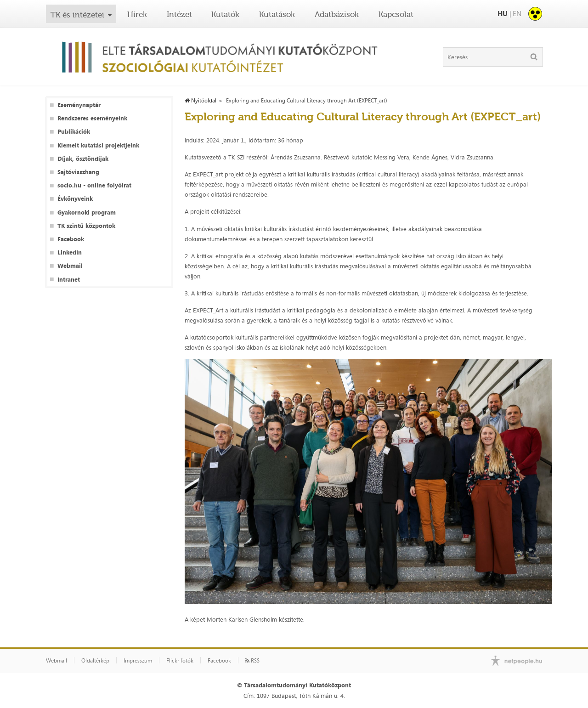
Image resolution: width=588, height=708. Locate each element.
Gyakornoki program (87, 212)
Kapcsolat (396, 14)
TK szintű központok (86, 226)
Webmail (70, 266)
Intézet (179, 14)
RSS (252, 661)
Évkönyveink (75, 199)
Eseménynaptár (79, 105)
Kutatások (277, 14)
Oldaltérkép (95, 661)
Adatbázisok (337, 14)
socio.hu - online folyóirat (94, 185)
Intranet (69, 280)
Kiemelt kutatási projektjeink (98, 145)
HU (503, 14)
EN (517, 14)
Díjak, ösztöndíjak (83, 159)
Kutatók (225, 14)
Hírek (137, 14)
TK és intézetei (77, 15)
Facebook (71, 239)
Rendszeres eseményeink (92, 118)
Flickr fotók (180, 661)
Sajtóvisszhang (78, 172)
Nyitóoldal (201, 101)
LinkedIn (70, 252)
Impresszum (138, 661)
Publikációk (74, 132)
